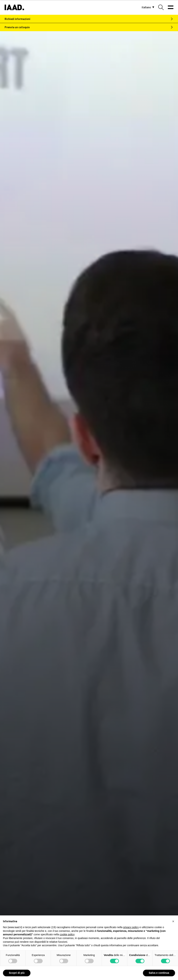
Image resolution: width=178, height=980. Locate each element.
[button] (146, 8)
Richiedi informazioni (17, 19)
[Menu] (171, 7)
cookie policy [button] (67, 934)
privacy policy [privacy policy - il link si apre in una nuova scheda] (131, 927)
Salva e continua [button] (159, 973)
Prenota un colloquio (17, 27)
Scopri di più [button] (17, 973)
